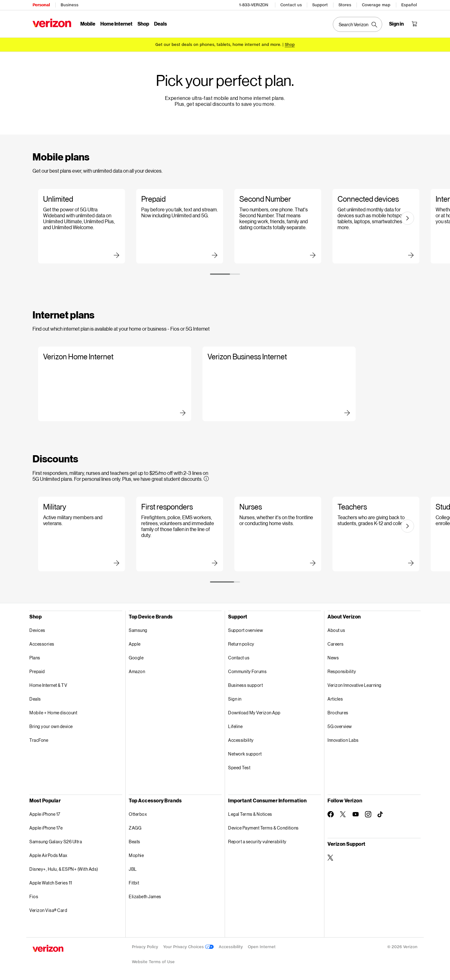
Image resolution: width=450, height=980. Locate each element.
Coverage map (376, 5)
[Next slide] (407, 218)
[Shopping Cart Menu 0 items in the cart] (414, 24)
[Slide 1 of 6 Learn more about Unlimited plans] (80, 226)
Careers (336, 644)
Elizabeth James (145, 896)
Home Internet (116, 24)
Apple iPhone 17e (46, 828)
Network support (245, 754)
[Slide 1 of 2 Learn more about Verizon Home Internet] (110, 384)
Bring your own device (51, 726)
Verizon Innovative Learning (355, 685)
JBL (133, 869)
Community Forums (247, 671)
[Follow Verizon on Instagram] (368, 814)
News (333, 658)
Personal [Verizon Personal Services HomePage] (41, 5)
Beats (135, 842)
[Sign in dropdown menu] (396, 24)
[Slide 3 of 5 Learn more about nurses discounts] (277, 534)
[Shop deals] (290, 44)
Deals (35, 699)
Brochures (338, 713)
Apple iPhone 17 (45, 814)
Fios (34, 896)
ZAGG (135, 828)
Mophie (136, 855)
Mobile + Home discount (53, 713)
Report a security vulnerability (257, 842)
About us (336, 630)
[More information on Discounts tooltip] (206, 479)
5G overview (340, 726)
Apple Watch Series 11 (51, 883)
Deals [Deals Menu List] (160, 24)
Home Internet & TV (48, 685)
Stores (345, 5)
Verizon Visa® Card (48, 910)
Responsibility (342, 671)
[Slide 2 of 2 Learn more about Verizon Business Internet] (275, 384)
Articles (335, 699)
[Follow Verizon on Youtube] (356, 814)
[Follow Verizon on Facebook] (331, 814)
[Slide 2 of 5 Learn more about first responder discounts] (179, 534)
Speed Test (239, 768)
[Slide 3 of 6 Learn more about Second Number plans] (277, 226)
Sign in (235, 699)
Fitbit (134, 883)
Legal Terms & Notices (250, 814)
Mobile (88, 24)
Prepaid (37, 671)
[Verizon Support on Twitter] (331, 858)
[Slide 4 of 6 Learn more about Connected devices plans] (375, 226)
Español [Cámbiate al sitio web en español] (409, 5)
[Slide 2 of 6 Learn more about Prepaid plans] (179, 226)
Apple (135, 644)
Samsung (138, 630)
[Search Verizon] (357, 24)
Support (320, 5)
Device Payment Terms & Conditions (263, 828)
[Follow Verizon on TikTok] (381, 815)
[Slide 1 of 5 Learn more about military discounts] (80, 534)
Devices (37, 630)
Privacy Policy (145, 947)
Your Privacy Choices (188, 947)
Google (136, 658)
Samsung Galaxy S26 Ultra (56, 842)
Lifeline (235, 726)
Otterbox (138, 814)
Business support (245, 685)
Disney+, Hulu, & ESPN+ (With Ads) (64, 869)
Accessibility (241, 740)
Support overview (245, 630)
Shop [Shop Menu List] (143, 24)
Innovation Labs (343, 740)
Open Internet (262, 947)
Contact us (291, 5)
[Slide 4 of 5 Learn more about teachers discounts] (375, 534)
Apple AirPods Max (48, 855)
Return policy (241, 644)
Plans (35, 658)
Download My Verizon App (254, 713)
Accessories (42, 644)
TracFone (39, 740)
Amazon (137, 671)
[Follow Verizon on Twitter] (343, 814)
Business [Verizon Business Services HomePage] (70, 5)
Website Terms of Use (153, 962)
